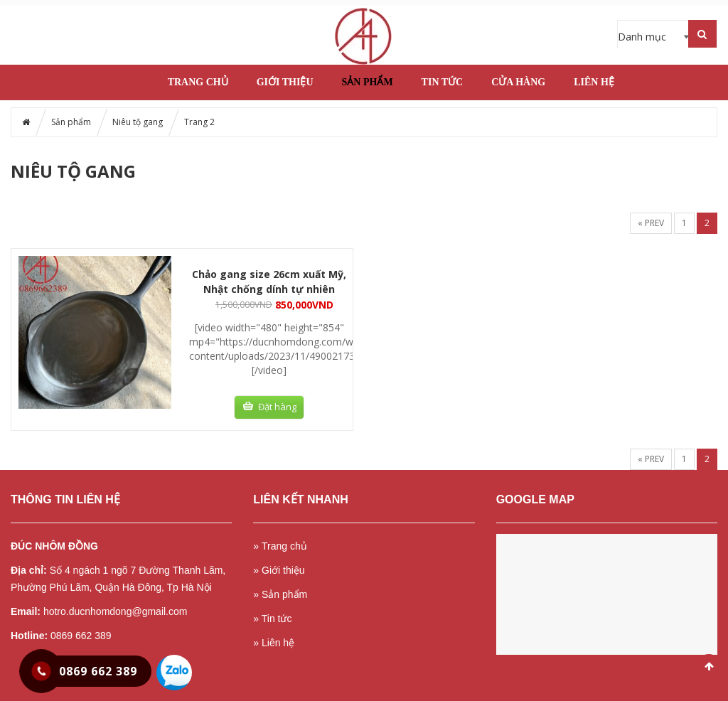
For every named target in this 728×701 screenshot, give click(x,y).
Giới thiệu (285, 82)
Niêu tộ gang (138, 122)
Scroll (709, 666)
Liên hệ (594, 82)
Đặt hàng (277, 407)
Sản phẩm (368, 82)
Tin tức (443, 82)
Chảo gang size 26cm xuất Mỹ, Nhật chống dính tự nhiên (269, 282)
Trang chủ (198, 82)
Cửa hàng (518, 82)
